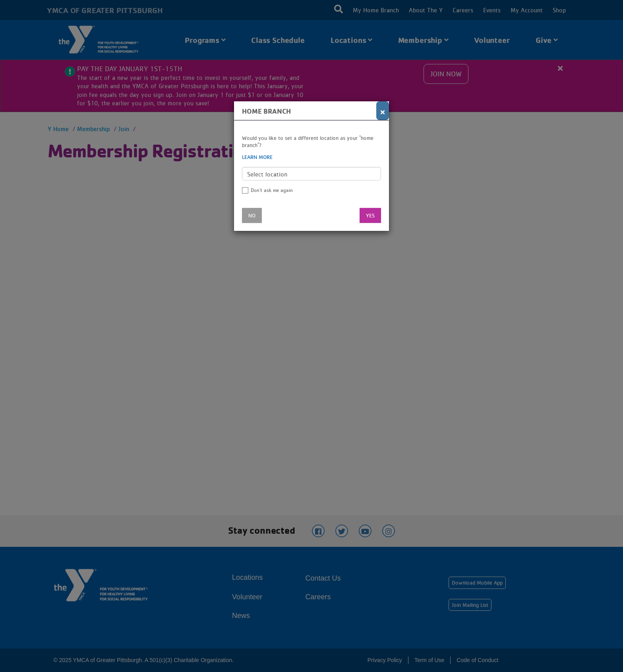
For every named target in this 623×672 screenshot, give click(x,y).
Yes (370, 215)
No (252, 215)
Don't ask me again (272, 190)
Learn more (257, 157)
